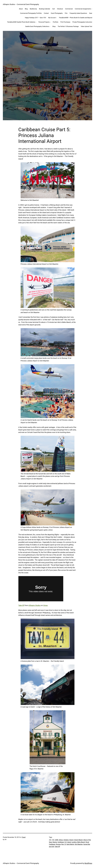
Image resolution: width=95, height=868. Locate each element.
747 (53, 840)
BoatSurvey (33, 9)
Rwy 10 (64, 844)
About (21, 9)
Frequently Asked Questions (78, 13)
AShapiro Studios (34, 605)
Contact (46, 13)
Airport (71, 840)
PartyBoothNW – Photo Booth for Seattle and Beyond (76, 18)
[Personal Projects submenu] (50, 22)
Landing (74, 842)
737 (50, 840)
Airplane (66, 840)
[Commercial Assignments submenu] (92, 9)
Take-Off (21, 605)
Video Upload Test (86, 26)
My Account (52, 18)
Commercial (69, 9)
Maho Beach (81, 842)
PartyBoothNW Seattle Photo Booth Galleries (21, 22)
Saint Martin (70, 844)
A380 (57, 840)
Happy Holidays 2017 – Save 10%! (35, 18)
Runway (58, 844)
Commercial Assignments (83, 9)
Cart (54, 9)
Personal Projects (44, 22)
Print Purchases (65, 22)
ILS (66, 842)
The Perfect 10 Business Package (68, 26)
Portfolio (56, 22)
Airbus (61, 840)
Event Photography (57, 13)
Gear (91, 13)
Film (66, 13)
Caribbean (61, 842)
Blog (26, 9)
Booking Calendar (45, 9)
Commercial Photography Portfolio (31, 13)
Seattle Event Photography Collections (37, 26)
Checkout (60, 9)
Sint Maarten (79, 844)
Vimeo (45, 605)
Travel (24, 837)
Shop (54, 26)
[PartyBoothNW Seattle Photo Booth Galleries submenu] (36, 22)
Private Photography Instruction (82, 22)
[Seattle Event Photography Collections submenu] (50, 26)
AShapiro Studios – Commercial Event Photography (21, 4)
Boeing (55, 842)
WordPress (88, 863)
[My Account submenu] (56, 18)
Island (69, 842)
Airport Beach (78, 840)
